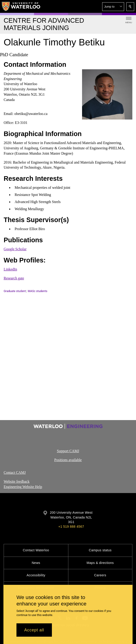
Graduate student (15, 291)
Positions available (68, 460)
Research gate (14, 278)
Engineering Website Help (23, 487)
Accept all (34, 630)
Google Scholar (15, 249)
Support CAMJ (68, 451)
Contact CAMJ (15, 473)
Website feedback (17, 481)
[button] (113, 7)
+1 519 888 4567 (71, 527)
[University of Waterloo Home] (21, 6)
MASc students (37, 291)
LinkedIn (10, 269)
